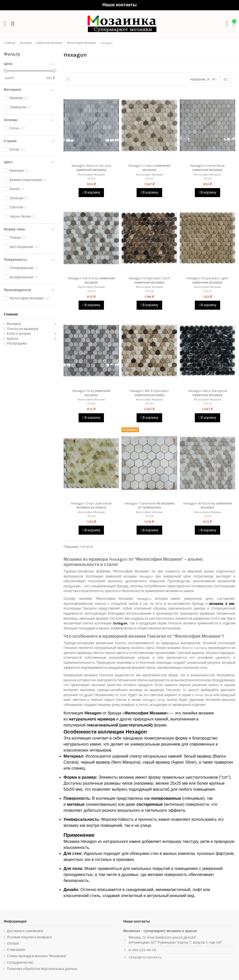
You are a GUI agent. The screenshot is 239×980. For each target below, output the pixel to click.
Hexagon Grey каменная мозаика (91, 393)
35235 (207, 291)
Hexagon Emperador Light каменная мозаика (207, 280)
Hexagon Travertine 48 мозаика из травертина (150, 506)
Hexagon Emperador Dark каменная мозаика (149, 280)
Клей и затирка (19, 334)
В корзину (91, 192)
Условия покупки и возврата (29, 937)
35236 (149, 291)
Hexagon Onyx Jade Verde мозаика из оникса (91, 506)
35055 (149, 404)
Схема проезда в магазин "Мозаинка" (37, 956)
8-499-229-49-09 (142, 950)
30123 (149, 179)
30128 (149, 516)
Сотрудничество (20, 963)
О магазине (16, 950)
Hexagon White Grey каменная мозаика (207, 506)
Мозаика (14, 324)
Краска (12, 339)
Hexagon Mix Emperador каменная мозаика (149, 393)
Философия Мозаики (91, 175)
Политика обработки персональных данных (42, 969)
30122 (91, 179)
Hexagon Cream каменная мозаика (149, 168)
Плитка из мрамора (22, 329)
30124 (207, 179)
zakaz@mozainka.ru (145, 957)
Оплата (13, 944)
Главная (11, 314)
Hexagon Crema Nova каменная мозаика (207, 168)
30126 (91, 404)
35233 (207, 404)
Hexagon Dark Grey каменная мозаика (91, 280)
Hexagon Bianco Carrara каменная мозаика (91, 168)
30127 (207, 516)
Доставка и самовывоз (25, 931)
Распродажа (17, 343)
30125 (91, 291)
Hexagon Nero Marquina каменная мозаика (207, 393)
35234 (91, 516)
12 (226, 79)
